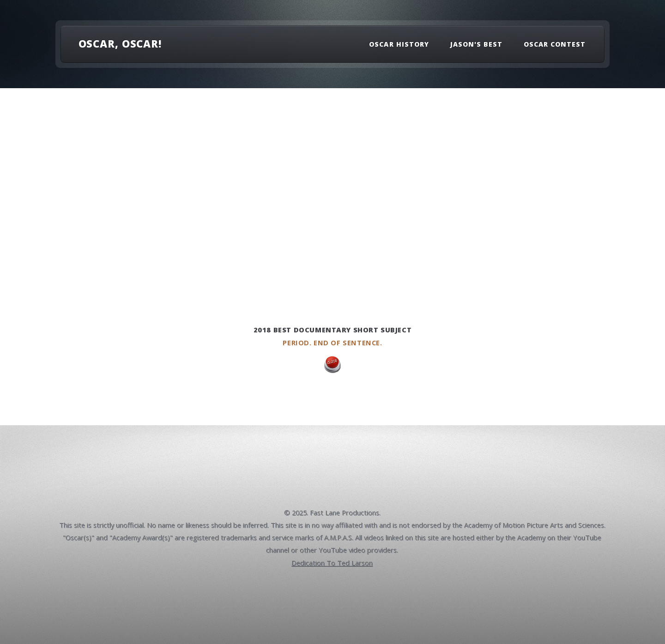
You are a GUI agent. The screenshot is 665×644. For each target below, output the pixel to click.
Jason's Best (477, 44)
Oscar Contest (555, 44)
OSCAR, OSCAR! (120, 43)
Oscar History (399, 44)
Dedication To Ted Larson (332, 563)
